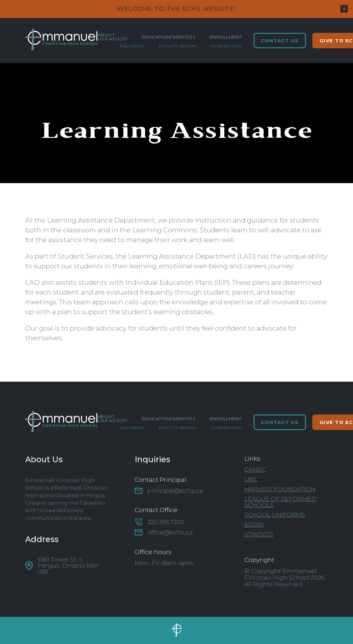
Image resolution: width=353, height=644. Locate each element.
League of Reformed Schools (280, 502)
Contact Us (280, 41)
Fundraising (227, 46)
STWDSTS (259, 534)
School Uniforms (275, 515)
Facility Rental (178, 46)
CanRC (255, 470)
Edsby (254, 525)
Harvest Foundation (280, 489)
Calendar (132, 46)
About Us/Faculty (113, 37)
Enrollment (226, 37)
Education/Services (169, 37)
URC (251, 479)
